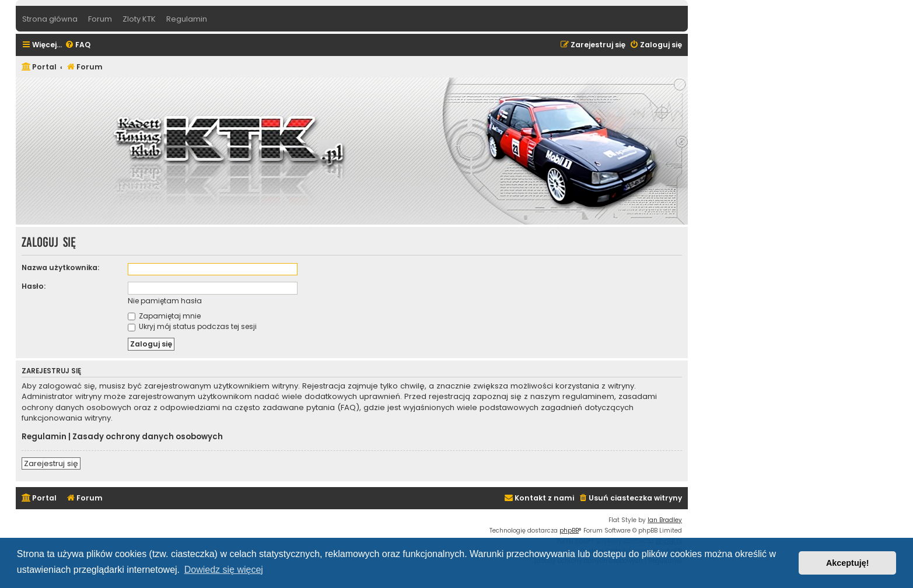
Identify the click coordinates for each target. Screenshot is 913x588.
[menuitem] (78, 45)
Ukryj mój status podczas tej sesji (192, 326)
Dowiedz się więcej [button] (224, 570)
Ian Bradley (665, 520)
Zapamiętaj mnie (164, 316)
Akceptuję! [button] (848, 563)
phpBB (569, 531)
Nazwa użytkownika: (60, 267)
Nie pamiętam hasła (165, 301)
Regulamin (44, 437)
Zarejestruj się (51, 463)
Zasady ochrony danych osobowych (148, 437)
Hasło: (34, 286)
